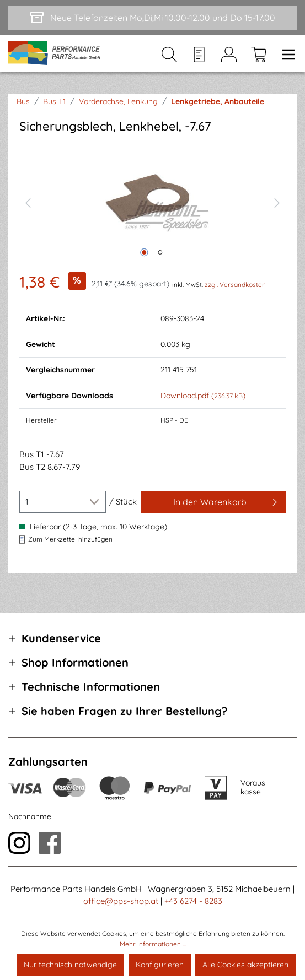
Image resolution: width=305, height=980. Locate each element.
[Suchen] (169, 54)
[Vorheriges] (28, 202)
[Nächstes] (277, 202)
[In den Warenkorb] (213, 502)
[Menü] (285, 54)
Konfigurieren (160, 965)
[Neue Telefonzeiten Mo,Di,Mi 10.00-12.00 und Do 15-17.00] (152, 18)
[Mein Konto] (229, 54)
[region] (152, 201)
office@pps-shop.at (121, 901)
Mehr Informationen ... (153, 944)
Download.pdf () (203, 396)
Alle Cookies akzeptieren (245, 965)
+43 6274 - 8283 (193, 901)
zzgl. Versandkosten (235, 285)
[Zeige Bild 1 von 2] (145, 252)
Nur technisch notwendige (70, 965)
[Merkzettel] (199, 54)
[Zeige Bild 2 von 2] (160, 252)
